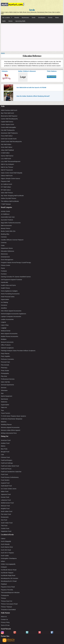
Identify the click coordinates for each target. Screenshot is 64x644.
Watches (4, 422)
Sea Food (4, 520)
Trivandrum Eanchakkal (8, 610)
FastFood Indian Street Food (10, 466)
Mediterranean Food (7, 503)
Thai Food (4, 526)
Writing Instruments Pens (9, 433)
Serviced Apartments (7, 385)
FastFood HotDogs (7, 463)
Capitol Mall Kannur (7, 122)
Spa (2, 393)
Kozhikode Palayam (7, 573)
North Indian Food (7, 511)
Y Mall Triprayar (6, 204)
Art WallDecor (5, 214)
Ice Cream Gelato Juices (9, 489)
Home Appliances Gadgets (9, 291)
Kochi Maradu (5, 544)
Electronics (4, 254)
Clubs (3, 245)
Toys (2, 410)
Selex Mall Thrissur (7, 193)
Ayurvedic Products (7, 220)
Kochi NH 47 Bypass (7, 553)
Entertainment (5, 257)
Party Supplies (5, 356)
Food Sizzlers (5, 480)
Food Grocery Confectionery (10, 477)
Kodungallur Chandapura (9, 558)
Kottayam (4, 567)
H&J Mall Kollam (6, 144)
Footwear (4, 271)
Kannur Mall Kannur (7, 156)
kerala (32, 10)
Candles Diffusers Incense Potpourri (12, 240)
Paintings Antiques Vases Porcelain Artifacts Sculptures (18, 351)
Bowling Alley (5, 234)
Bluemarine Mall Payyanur (9, 116)
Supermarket (5, 405)
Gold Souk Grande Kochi (9, 139)
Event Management (7, 260)
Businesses (25, 17)
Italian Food (5, 491)
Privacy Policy (5, 622)
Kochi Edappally (6, 541)
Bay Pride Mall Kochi (7, 113)
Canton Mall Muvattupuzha (9, 119)
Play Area (4, 376)
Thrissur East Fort (7, 601)
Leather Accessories (7, 319)
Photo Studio (5, 371)
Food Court (4, 474)
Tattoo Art (4, 407)
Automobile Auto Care (8, 217)
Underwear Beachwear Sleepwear (12, 419)
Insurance (4, 305)
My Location (6, 18)
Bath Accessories (6, 225)
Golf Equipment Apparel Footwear (11, 280)
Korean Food (5, 497)
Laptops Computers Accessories (11, 316)
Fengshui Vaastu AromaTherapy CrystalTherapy (16, 262)
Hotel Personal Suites (8, 297)
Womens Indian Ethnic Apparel (11, 430)
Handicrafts (4, 282)
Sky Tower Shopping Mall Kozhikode (12, 196)
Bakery (3, 446)
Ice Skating (4, 302)
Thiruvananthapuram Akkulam (10, 592)
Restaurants (5, 517)
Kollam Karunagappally (8, 564)
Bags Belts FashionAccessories (11, 223)
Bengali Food (5, 452)
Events (50, 17)
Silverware (4, 390)
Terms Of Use (5, 625)
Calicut (3, 539)
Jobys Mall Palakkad (7, 150)
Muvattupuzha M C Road (9, 581)
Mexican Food (5, 506)
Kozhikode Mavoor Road (9, 570)
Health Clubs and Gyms (8, 285)
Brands (17, 17)
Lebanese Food (6, 500)
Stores (10, 21)
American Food (6, 440)
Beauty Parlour (6, 228)
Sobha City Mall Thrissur (9, 198)
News (57, 17)
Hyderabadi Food (6, 486)
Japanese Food (6, 494)
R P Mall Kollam (6, 187)
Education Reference (7, 251)
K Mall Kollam (5, 153)
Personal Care (5, 362)
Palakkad (4, 584)
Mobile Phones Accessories (10, 336)
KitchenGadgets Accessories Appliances (13, 314)
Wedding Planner (6, 425)
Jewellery (4, 308)
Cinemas (4, 243)
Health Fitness (5, 288)
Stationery (4, 402)
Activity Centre (5, 211)
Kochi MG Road (6, 550)
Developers (42, 17)
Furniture (4, 274)
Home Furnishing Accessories (10, 294)
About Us (4, 617)
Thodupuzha (5, 595)
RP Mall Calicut (6, 190)
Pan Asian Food (6, 514)
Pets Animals (5, 365)
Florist (3, 268)
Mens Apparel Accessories (9, 334)
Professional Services (8, 379)
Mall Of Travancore (7, 170)
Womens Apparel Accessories (10, 427)
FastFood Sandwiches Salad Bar (11, 472)
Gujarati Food (5, 483)
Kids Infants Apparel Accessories (11, 311)
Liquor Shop (5, 325)
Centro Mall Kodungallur (8, 127)
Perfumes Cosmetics (7, 359)
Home (3, 53)
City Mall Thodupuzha (8, 130)
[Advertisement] (32, 37)
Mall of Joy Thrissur (7, 167)
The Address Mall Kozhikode (10, 201)
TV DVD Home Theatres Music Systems (13, 416)
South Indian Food (7, 523)
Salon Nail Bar (5, 382)
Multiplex (4, 339)
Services (4, 388)
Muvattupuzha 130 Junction (10, 578)
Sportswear (4, 399)
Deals (34, 17)
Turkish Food (5, 528)
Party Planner (5, 353)
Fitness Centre (6, 265)
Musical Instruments (7, 342)
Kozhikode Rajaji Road (8, 575)
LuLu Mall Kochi (6, 159)
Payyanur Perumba (7, 590)
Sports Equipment (7, 396)
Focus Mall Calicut (7, 136)
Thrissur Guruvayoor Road (9, 604)
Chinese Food (5, 457)
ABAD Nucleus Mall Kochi (9, 110)
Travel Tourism (6, 413)
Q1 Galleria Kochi (6, 184)
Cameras (4, 237)
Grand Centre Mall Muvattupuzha (11, 141)
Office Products (6, 345)
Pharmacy (4, 368)
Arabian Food (5, 443)
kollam (3, 561)
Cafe (2, 455)
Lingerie (3, 322)
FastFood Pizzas (6, 469)
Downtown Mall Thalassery (9, 133)
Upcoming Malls (20, 21)
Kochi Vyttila (5, 556)
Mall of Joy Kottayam (7, 164)
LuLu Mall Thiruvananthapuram (11, 161)
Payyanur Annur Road (8, 587)
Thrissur (3, 598)
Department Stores (7, 248)
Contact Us (4, 619)
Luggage (4, 328)
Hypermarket (5, 299)
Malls (4, 21)
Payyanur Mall (5, 181)
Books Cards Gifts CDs (8, 231)
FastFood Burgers (7, 460)
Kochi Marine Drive (7, 547)
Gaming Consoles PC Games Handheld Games (16, 277)
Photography (5, 373)
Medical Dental (6, 331)
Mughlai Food (5, 508)
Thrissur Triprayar (6, 607)
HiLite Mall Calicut (7, 147)
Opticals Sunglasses (7, 348)
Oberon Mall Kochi (7, 176)
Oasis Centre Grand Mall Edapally (12, 173)
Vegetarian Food (6, 531)
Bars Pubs (4, 449)
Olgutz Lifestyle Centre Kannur (10, 178)
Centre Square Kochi (7, 124)
